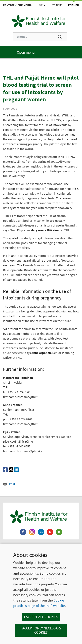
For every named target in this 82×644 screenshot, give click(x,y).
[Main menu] (41, 52)
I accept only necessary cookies (41, 630)
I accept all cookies (41, 617)
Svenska (57, 5)
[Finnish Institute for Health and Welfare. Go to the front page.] (41, 517)
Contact (9, 5)
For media (25, 5)
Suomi (42, 5)
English (74, 5)
